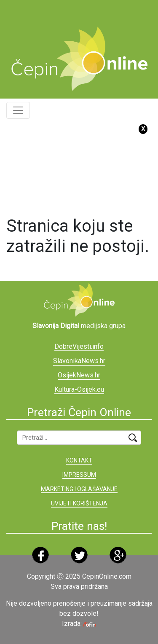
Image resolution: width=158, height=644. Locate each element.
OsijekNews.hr (79, 375)
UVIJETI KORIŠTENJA (79, 503)
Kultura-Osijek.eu (79, 389)
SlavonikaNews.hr (79, 361)
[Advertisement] (82, 11)
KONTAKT (79, 460)
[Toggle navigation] (18, 110)
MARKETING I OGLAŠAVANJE (79, 489)
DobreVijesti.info (79, 346)
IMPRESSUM (79, 475)
